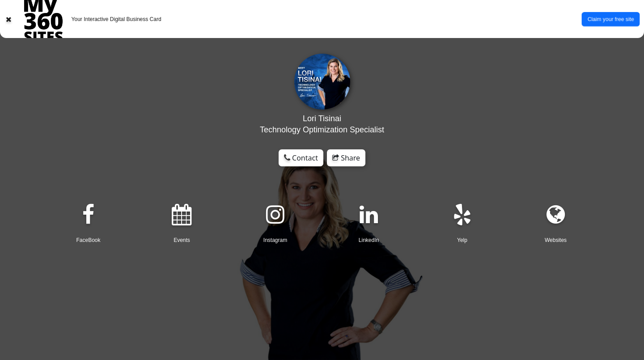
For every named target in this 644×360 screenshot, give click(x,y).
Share (346, 158)
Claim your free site (611, 19)
